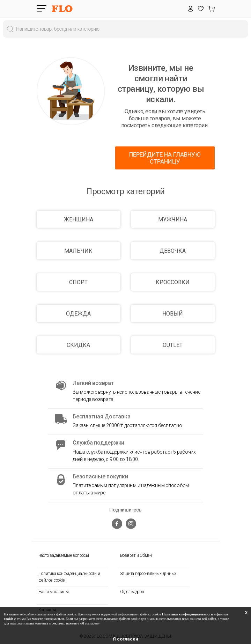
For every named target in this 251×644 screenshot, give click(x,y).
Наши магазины (54, 592)
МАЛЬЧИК (78, 251)
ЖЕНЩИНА (79, 219)
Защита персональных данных (148, 574)
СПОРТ (78, 282)
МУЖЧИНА (173, 219)
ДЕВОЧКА (173, 251)
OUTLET (173, 345)
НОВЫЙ (173, 314)
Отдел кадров (132, 592)
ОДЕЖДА (78, 314)
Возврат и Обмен (136, 555)
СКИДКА (78, 345)
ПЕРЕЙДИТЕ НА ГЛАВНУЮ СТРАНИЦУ (165, 158)
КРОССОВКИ (173, 282)
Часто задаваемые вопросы (64, 555)
